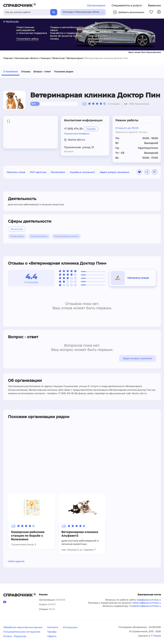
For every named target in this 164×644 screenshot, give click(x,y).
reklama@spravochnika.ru (146, 603)
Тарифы (52, 632)
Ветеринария (75, 58)
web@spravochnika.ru (149, 600)
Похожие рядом (64, 72)
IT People (156, 636)
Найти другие (16, 561)
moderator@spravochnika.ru (145, 606)
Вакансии (154, 5)
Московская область (27, 58)
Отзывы (26, 72)
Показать (91, 129)
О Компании (11, 72)
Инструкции (70, 627)
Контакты (53, 627)
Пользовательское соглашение (22, 632)
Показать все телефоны (77, 134)
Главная (8, 58)
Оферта (52, 636)
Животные (58, 58)
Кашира (45, 58)
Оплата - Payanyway (15, 636)
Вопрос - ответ (42, 72)
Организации (96, 5)
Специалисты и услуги (127, 5)
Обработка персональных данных (23, 627)
